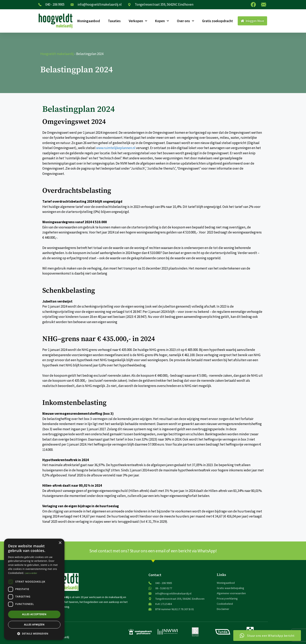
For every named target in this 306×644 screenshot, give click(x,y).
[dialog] (34, 589)
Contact (155, 575)
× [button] (60, 543)
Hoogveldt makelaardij (57, 54)
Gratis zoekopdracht (217, 21)
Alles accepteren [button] (34, 614)
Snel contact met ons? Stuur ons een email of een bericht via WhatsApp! (153, 551)
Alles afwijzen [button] (34, 625)
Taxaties (114, 21)
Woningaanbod (89, 21)
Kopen (162, 21)
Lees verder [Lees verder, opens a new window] (31, 573)
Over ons (185, 21)
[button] (34, 634)
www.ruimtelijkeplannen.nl (116, 148)
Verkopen (138, 21)
